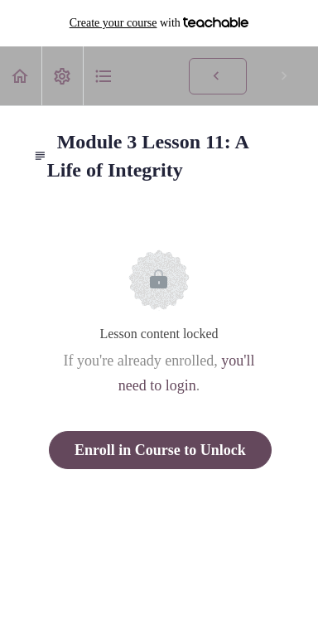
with (159, 23)
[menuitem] (62, 76)
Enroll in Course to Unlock (160, 450)
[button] (21, 76)
